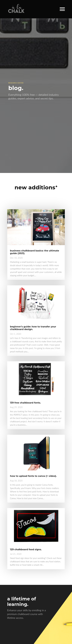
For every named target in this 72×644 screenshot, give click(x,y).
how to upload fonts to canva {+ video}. (33, 476)
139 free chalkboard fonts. (25, 403)
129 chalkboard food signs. (26, 549)
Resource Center (16, 83)
